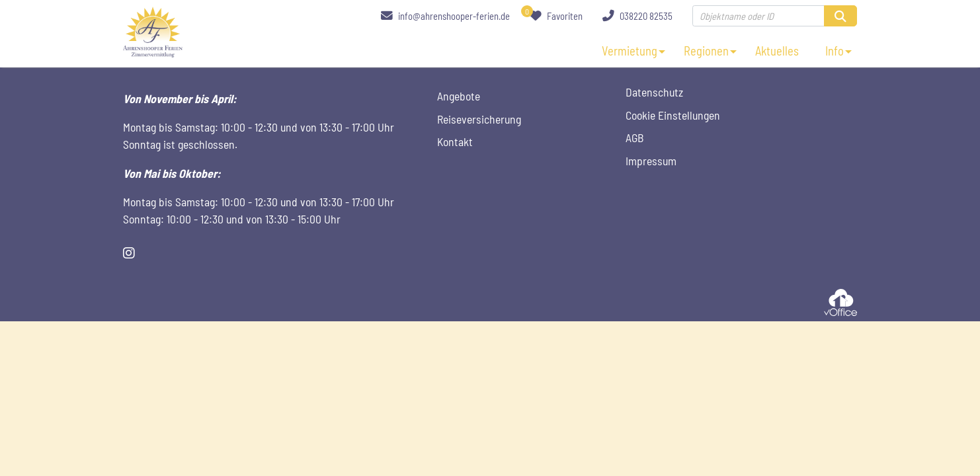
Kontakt (455, 141)
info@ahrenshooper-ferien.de (445, 16)
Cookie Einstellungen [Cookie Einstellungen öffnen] (673, 115)
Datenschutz (654, 92)
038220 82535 (637, 16)
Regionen (706, 51)
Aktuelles (777, 51)
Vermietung (630, 51)
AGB (634, 138)
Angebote (459, 96)
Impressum (651, 161)
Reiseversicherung (479, 119)
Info (835, 51)
